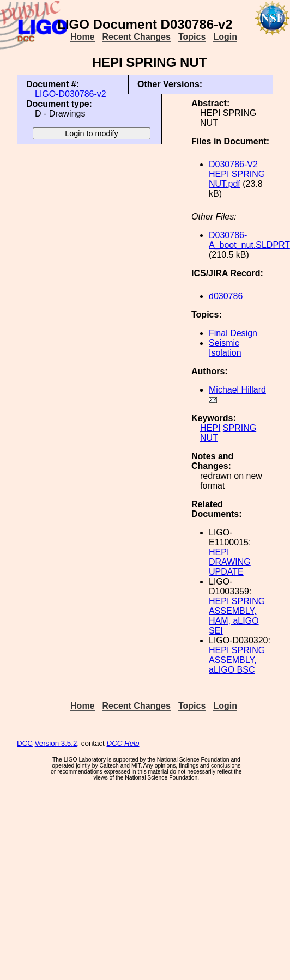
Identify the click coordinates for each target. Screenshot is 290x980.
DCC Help (123, 743)
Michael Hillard (237, 390)
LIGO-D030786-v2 (71, 94)
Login (225, 37)
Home (82, 37)
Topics (192, 37)
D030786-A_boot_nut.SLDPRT (249, 240)
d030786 (226, 296)
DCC (25, 743)
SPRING (240, 428)
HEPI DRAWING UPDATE (230, 562)
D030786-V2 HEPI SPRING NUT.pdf (237, 174)
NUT (209, 438)
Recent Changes (137, 37)
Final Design (233, 333)
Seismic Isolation (225, 348)
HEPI (210, 428)
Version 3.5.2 (56, 743)
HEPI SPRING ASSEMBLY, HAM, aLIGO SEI (237, 616)
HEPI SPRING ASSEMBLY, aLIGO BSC (237, 660)
